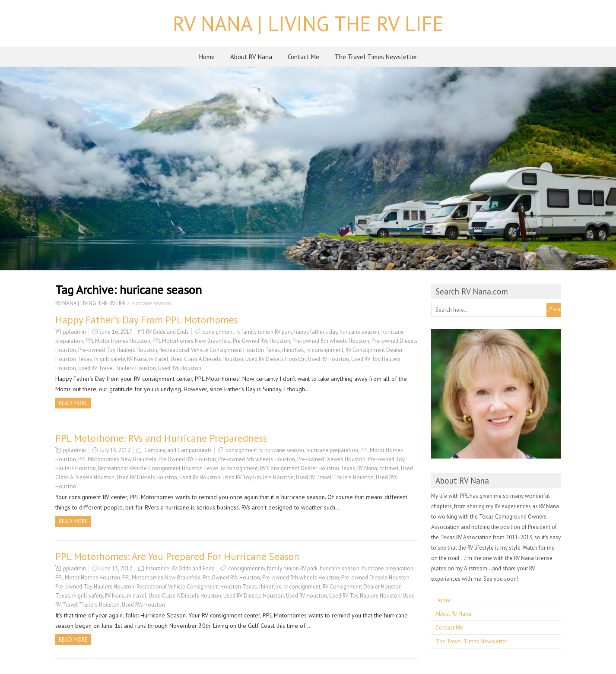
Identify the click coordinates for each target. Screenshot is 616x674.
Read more (73, 403)
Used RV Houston (329, 359)
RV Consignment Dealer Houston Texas (308, 468)
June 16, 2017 (116, 332)
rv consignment (325, 350)
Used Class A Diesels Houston (207, 359)
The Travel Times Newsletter (376, 57)
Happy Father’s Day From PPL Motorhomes (146, 320)
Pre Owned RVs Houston (262, 341)
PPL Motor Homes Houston (118, 341)
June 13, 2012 (116, 568)
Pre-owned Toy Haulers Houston (118, 350)
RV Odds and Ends (167, 332)
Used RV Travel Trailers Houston (117, 368)
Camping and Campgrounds (178, 450)
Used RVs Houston (180, 368)
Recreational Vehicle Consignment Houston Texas (220, 350)
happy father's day (316, 332)
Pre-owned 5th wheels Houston (331, 341)
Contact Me (303, 57)
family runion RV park (267, 332)
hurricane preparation (332, 450)
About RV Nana (251, 57)
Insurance (158, 568)
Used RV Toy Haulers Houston (258, 477)
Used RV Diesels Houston (276, 359)
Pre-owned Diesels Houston (331, 459)
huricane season (359, 332)
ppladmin (75, 332)
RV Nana (137, 359)
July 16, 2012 (115, 450)
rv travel (159, 359)
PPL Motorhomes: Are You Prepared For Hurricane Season (177, 556)
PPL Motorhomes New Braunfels (192, 341)
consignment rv (221, 332)
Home (207, 57)
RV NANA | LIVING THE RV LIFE (308, 23)
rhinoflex (293, 350)
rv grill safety (110, 359)
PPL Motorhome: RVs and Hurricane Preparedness (161, 438)
